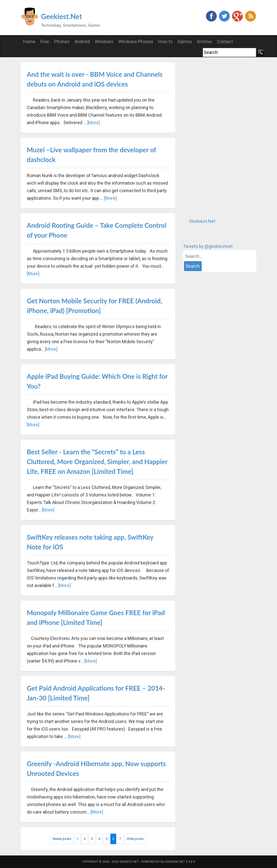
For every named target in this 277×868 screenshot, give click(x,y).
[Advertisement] (221, 137)
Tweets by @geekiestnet (208, 246)
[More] (94, 123)
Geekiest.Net (62, 16)
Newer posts (62, 839)
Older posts (135, 839)
